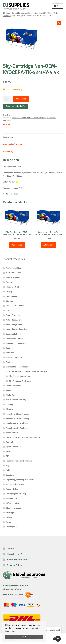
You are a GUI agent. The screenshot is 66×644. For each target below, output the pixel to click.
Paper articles (12, 489)
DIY (7, 456)
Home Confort (12, 433)
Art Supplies (11, 513)
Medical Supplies (13, 273)
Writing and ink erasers (16, 484)
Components (11, 296)
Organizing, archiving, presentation (21, 480)
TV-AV (9, 390)
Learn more (10, 631)
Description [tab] (8, 137)
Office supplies (12, 503)
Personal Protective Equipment (19, 461)
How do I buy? (14, 554)
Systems (10, 282)
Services (10, 348)
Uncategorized (12, 527)
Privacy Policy (14, 565)
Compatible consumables (21, 13)
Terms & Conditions (17, 560)
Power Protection (13, 386)
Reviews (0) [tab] (8, 152)
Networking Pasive (14, 325)
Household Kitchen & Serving (18, 414)
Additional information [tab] (13, 144)
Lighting (9, 405)
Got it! (24, 637)
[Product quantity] (7, 99)
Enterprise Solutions (15, 339)
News (8, 522)
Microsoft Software (14, 357)
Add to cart (21, 99)
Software (10, 353)
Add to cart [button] (17, 245)
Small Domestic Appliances (18, 423)
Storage (9, 301)
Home (8, 13)
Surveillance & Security (16, 400)
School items (12, 498)
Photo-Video (11, 395)
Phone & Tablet (12, 287)
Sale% (9, 517)
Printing (9, 362)
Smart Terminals (13, 315)
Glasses (9, 409)
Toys (8, 466)
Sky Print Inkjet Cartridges (20, 376)
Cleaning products (14, 508)
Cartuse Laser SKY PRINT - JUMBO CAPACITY (29, 118)
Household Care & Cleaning (18, 419)
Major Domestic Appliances (18, 428)
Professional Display (15, 268)
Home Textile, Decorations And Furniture (23, 437)
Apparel (9, 442)
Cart (52, 638)
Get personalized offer (16, 106)
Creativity (10, 475)
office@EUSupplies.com (16, 585)
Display (9, 292)
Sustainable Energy (14, 334)
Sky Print (7, 125)
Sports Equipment (14, 447)
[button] (59, 23)
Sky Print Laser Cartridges (20, 381)
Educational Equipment (16, 343)
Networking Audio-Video (16, 329)
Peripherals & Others (15, 306)
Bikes (8, 451)
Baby (8, 470)
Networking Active (14, 320)
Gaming (9, 311)
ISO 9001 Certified (13, 595)
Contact (11, 549)
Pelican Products (13, 278)
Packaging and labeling (16, 494)
